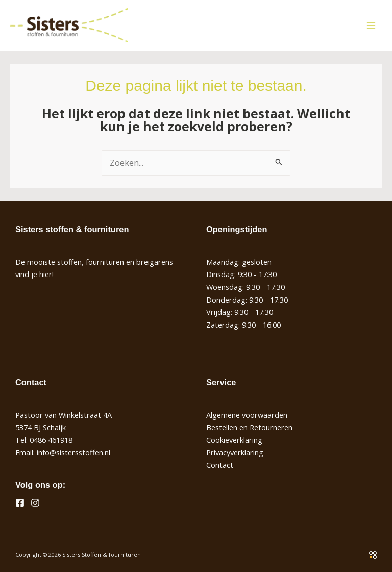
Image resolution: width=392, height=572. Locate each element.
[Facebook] (20, 503)
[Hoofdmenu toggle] (371, 25)
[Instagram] (35, 503)
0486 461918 (51, 440)
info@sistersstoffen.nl (73, 452)
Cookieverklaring (234, 440)
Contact (220, 465)
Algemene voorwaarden (247, 415)
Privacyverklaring (235, 452)
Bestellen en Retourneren (249, 427)
